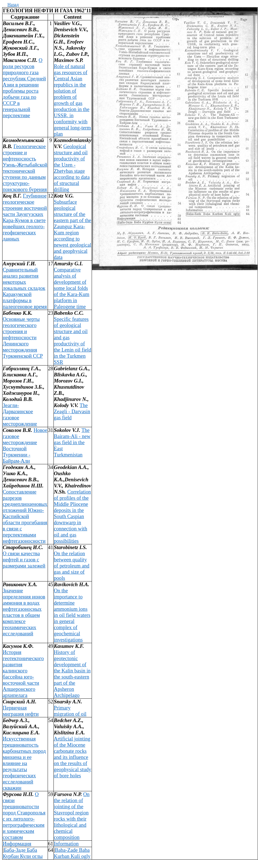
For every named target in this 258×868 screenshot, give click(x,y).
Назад (13, 5)
